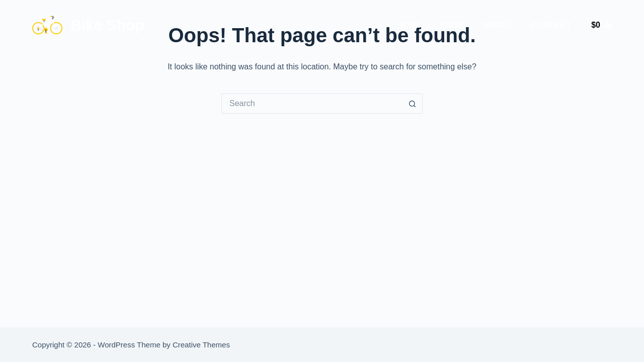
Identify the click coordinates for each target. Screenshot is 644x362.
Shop (452, 25)
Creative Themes (201, 345)
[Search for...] (312, 104)
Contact (551, 25)
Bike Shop (107, 25)
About (496, 25)
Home (409, 25)
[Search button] (413, 104)
